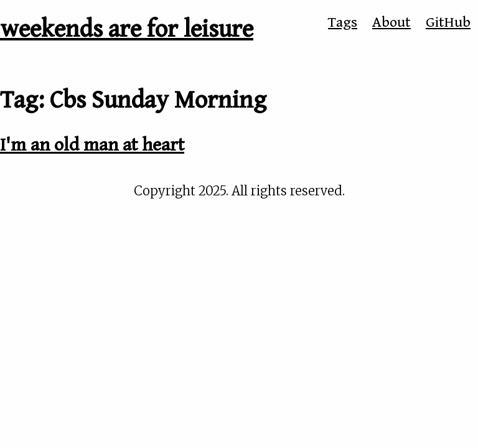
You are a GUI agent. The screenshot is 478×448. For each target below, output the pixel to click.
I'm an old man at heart (92, 145)
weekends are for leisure (127, 29)
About (391, 22)
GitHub (448, 22)
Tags (343, 22)
